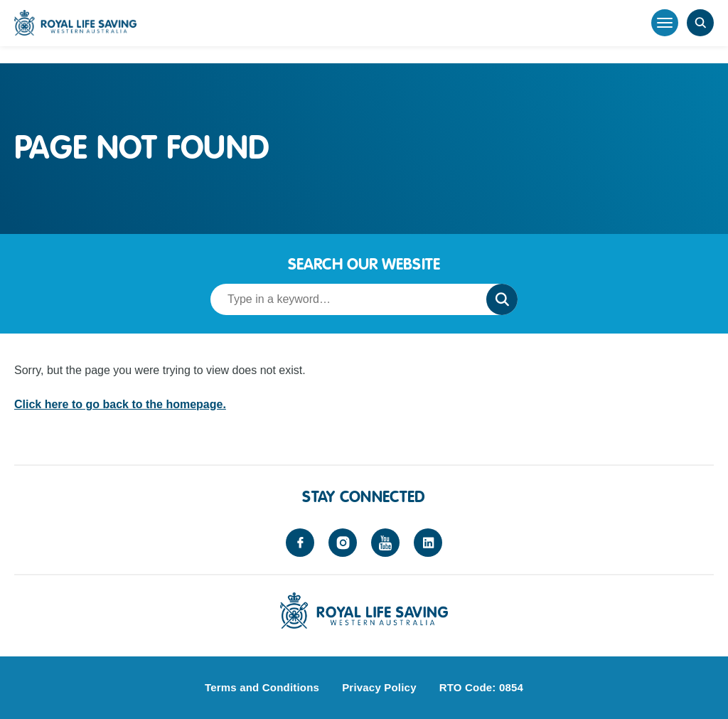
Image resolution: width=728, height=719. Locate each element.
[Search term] (344, 299)
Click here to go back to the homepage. (120, 404)
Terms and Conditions (262, 687)
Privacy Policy (379, 687)
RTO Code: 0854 (481, 687)
